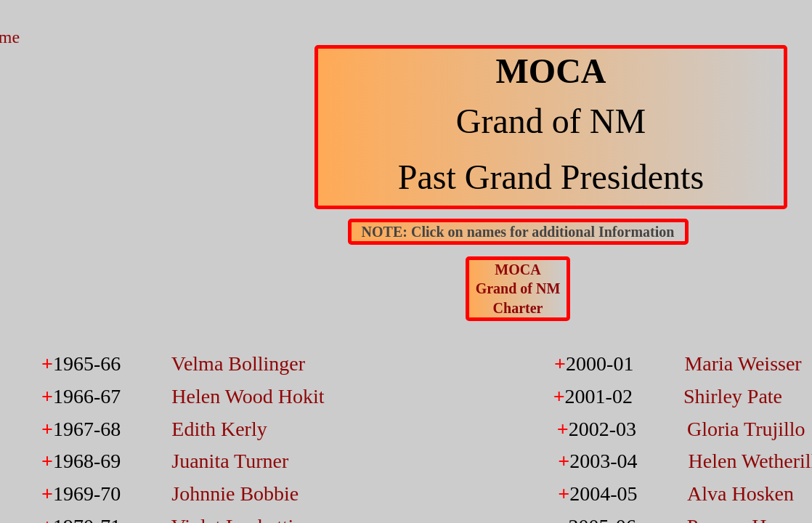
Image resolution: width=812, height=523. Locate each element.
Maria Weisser (743, 364)
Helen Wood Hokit (248, 396)
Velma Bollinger (238, 364)
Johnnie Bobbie (235, 494)
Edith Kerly (219, 429)
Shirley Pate (733, 396)
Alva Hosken (740, 494)
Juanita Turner (230, 461)
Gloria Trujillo (746, 429)
